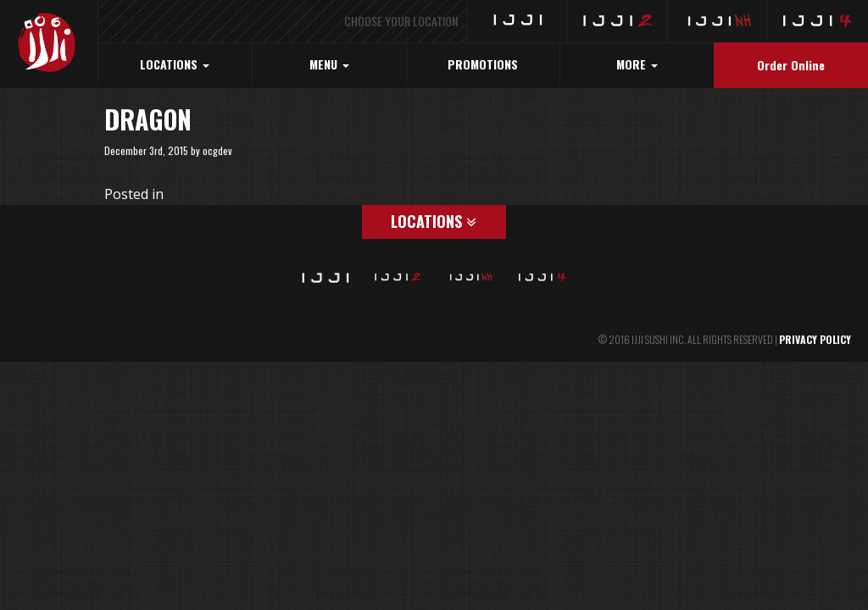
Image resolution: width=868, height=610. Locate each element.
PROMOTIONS (483, 64)
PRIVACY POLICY (815, 339)
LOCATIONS (175, 64)
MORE (637, 64)
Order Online (791, 65)
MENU (329, 64)
